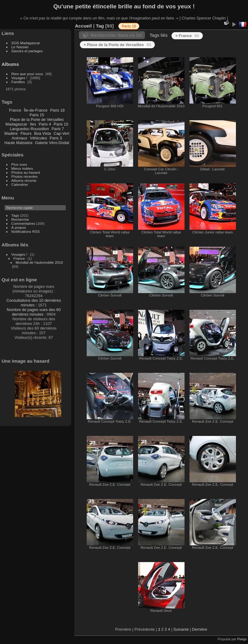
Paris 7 (58, 129)
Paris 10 (61, 124)
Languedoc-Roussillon (29, 129)
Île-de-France (36, 110)
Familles (18, 82)
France (15, 110)
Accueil (83, 26)
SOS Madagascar (26, 43)
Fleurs (26, 133)
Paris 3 (56, 138)
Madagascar (16, 124)
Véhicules (38, 138)
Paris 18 (57, 110)
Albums (10, 64)
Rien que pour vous (28, 74)
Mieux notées (22, 168)
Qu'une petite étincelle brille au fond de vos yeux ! (124, 6)
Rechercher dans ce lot (116, 35)
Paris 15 (37, 115)
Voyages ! (20, 78)
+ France (187, 36)
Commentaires (23, 223)
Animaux (20, 138)
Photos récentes (25, 176)
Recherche (20, 219)
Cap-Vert (61, 133)
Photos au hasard (26, 172)
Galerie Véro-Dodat (52, 143)
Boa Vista (43, 133)
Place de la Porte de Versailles (37, 119)
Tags (15, 215)
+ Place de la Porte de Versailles (117, 45)
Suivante (181, 629)
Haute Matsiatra (18, 143)
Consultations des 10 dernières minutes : (34, 303)
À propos (19, 227)
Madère (11, 133)
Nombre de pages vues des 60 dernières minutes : (34, 312)
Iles (33, 124)
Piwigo (242, 639)
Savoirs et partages (27, 51)
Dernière (200, 629)
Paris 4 (45, 124)
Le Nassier (20, 47)
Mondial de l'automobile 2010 (39, 262)
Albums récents (24, 180)
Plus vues (19, 164)
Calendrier (20, 184)
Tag (100, 26)
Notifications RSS (26, 231)
